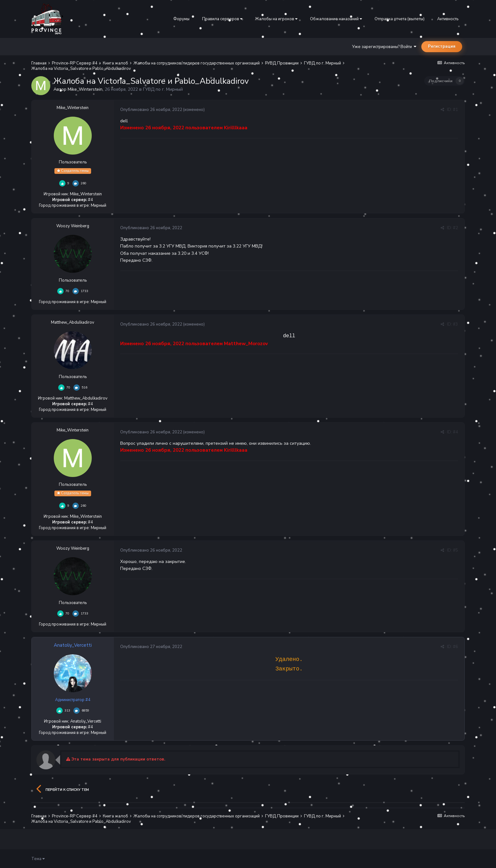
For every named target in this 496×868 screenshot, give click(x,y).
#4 (456, 432)
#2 (456, 228)
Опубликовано (151, 110)
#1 (456, 110)
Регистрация (442, 46)
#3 (456, 324)
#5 (456, 550)
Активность (448, 19)
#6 (456, 647)
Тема (38, 859)
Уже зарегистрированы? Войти (384, 47)
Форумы (181, 19)
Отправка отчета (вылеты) (400, 19)
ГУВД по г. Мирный (163, 89)
